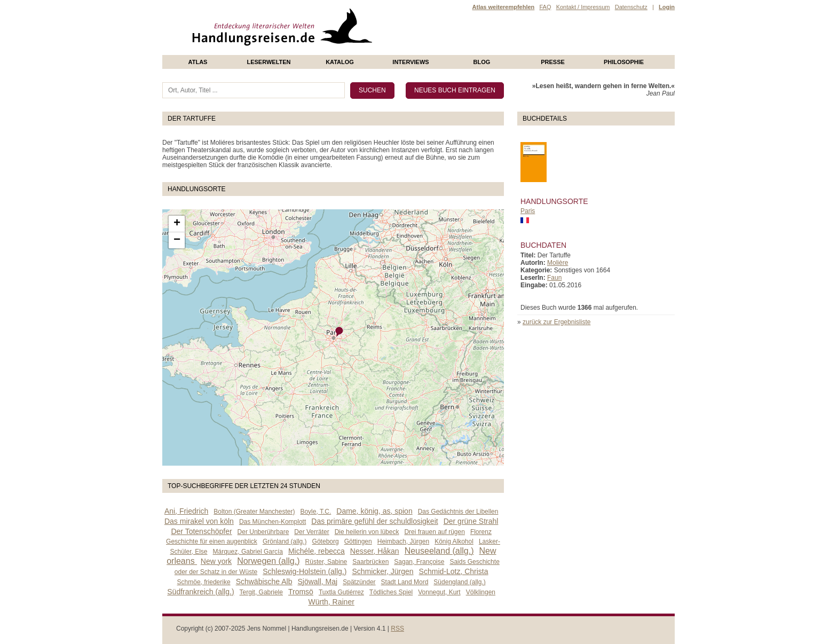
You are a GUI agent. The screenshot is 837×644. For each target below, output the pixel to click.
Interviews (410, 62)
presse (553, 62)
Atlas (198, 62)
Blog (482, 62)
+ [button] (177, 224)
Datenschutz (631, 7)
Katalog (340, 62)
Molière (558, 263)
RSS (397, 629)
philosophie (624, 62)
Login (667, 7)
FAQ (545, 7)
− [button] (177, 240)
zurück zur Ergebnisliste (556, 322)
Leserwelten (269, 62)
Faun (554, 278)
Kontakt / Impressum (583, 7)
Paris (528, 211)
